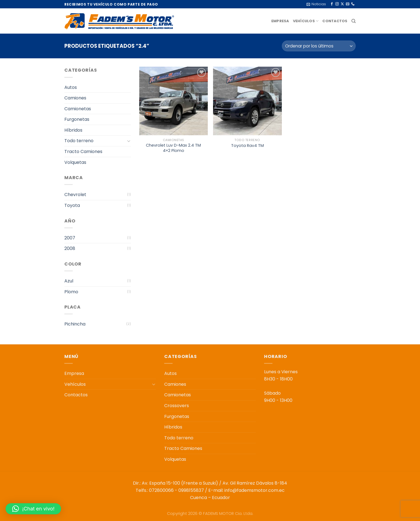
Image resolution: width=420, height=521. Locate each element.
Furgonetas (77, 119)
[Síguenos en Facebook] (332, 4)
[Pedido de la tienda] (319, 46)
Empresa (280, 21)
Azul (69, 281)
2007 (70, 238)
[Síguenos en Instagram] (337, 4)
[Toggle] (129, 141)
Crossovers (177, 406)
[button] (33, 509)
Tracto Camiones (83, 151)
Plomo (71, 292)
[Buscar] (354, 21)
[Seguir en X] (342, 4)
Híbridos (73, 130)
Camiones (75, 98)
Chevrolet (75, 195)
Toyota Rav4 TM (247, 146)
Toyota (72, 205)
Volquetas (75, 162)
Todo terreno (79, 141)
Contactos (335, 21)
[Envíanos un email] (348, 4)
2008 (70, 248)
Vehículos (306, 21)
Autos (71, 87)
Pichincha (75, 324)
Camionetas (78, 109)
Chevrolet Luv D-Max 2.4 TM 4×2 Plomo (173, 148)
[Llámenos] (353, 4)
